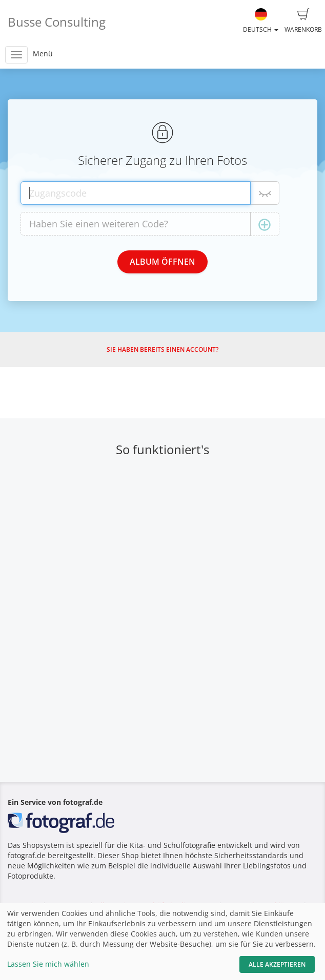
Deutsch (261, 21)
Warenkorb (303, 21)
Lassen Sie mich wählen (48, 964)
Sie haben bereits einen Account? (162, 349)
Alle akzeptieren (277, 964)
